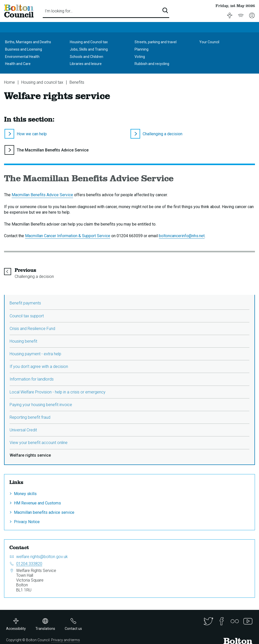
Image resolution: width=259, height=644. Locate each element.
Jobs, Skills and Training (89, 49)
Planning (142, 49)
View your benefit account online (39, 443)
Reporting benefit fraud (30, 417)
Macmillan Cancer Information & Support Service (68, 236)
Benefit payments (25, 303)
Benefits (77, 82)
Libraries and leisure (86, 64)
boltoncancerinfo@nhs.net (182, 236)
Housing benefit (23, 341)
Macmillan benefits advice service (44, 512)
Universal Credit (23, 430)
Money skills (25, 494)
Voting (140, 57)
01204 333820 (29, 564)
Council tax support (27, 316)
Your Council (209, 42)
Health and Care (18, 64)
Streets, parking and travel (156, 42)
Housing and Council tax (89, 42)
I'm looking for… (59, 11)
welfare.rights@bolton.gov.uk (42, 557)
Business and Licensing (24, 49)
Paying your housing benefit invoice (41, 405)
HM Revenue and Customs (37, 503)
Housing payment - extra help (35, 354)
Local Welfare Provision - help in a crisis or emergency (58, 392)
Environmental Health (22, 57)
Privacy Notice (27, 522)
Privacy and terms (66, 640)
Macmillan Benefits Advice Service (42, 195)
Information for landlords (32, 379)
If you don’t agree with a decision (39, 367)
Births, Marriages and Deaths (28, 42)
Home (9, 82)
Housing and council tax (42, 82)
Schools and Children (87, 57)
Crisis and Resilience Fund (32, 329)
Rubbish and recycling (152, 64)
